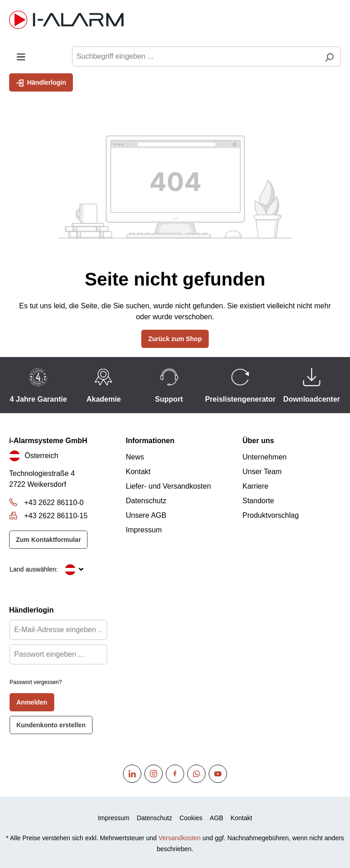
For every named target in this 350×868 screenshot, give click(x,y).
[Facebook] (175, 774)
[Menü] (21, 56)
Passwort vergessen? (36, 682)
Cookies (191, 818)
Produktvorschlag (271, 515)
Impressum (144, 530)
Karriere (255, 486)
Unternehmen (265, 457)
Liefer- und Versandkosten (168, 486)
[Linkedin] (132, 774)
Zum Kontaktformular (48, 540)
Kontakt (138, 472)
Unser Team (262, 472)
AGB (216, 818)
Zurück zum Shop (175, 339)
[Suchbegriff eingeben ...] (195, 56)
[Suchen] (329, 56)
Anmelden (32, 702)
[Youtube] (218, 774)
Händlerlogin (41, 82)
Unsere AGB (146, 515)
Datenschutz (146, 501)
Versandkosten (180, 838)
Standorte (258, 501)
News (135, 457)
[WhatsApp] (196, 774)
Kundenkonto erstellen (51, 725)
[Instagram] (154, 774)
